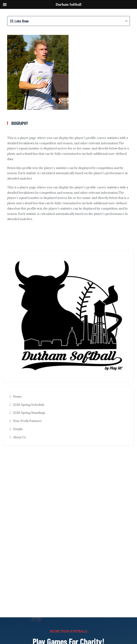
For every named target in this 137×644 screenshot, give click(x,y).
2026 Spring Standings (29, 413)
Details (18, 429)
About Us (19, 437)
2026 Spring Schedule (29, 405)
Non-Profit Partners (27, 421)
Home (17, 397)
